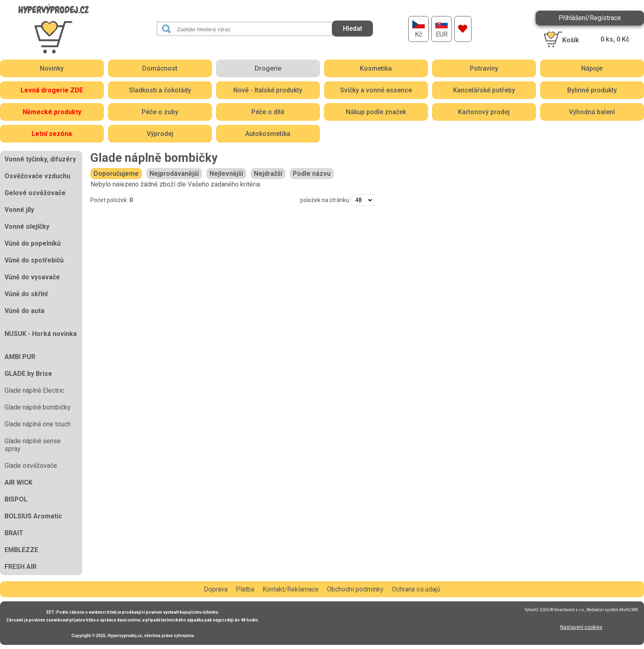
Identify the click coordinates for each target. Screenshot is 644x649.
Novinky (52, 68)
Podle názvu (312, 174)
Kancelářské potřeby (484, 90)
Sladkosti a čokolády (160, 90)
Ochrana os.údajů (416, 589)
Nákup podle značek (376, 112)
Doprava (216, 589)
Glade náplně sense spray (33, 445)
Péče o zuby (160, 112)
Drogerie (268, 68)
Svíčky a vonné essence (376, 90)
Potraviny (484, 68)
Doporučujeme (116, 174)
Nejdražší (268, 174)
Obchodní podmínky (355, 589)
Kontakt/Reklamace (291, 589)
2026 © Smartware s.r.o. (562, 610)
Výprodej (160, 134)
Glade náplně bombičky (38, 407)
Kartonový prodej (484, 112)
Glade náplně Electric (34, 390)
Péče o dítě (268, 112)
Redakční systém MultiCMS (612, 610)
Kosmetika (376, 68)
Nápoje (592, 68)
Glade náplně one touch (38, 424)
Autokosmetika (268, 134)
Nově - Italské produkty (268, 90)
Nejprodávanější (174, 174)
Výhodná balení (592, 112)
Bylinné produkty (592, 90)
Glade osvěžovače (31, 466)
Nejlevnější (226, 174)
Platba (245, 589)
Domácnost (160, 68)
